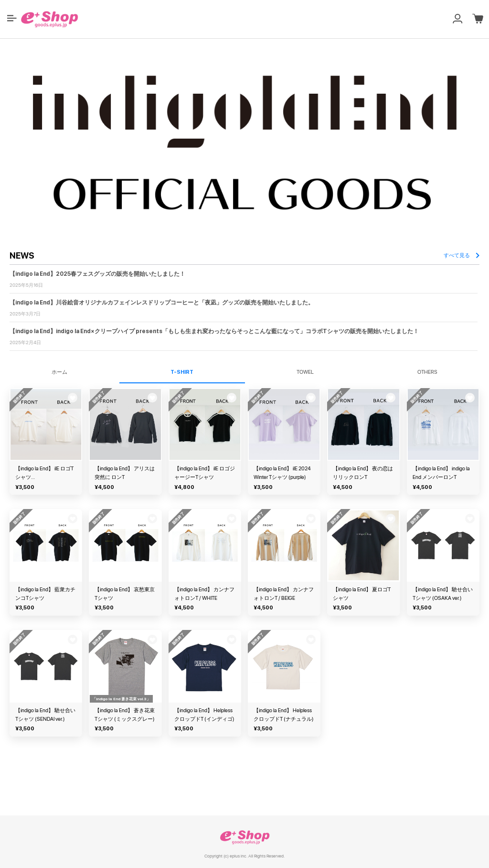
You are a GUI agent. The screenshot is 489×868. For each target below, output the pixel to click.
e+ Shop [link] (244, 837)
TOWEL (305, 372)
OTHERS (427, 372)
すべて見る (462, 255)
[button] (12, 18)
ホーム (59, 372)
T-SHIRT (182, 372)
